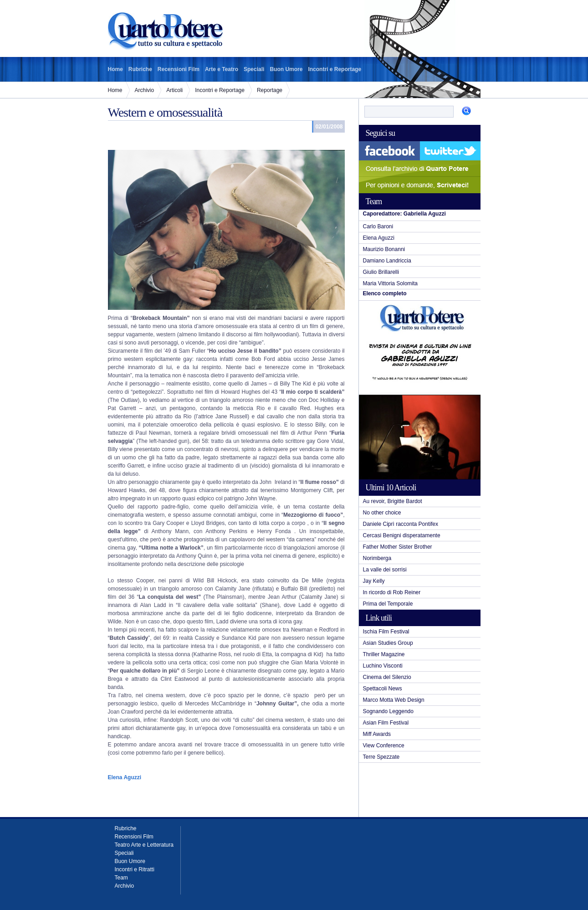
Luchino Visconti (383, 666)
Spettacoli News (383, 689)
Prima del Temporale (388, 604)
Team (121, 878)
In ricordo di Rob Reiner (392, 592)
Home (115, 69)
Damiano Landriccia (387, 261)
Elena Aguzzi (379, 238)
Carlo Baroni (378, 226)
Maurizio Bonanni (384, 249)
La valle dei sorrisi (385, 570)
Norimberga (377, 558)
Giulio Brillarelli (381, 272)
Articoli (174, 90)
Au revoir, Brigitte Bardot (393, 501)
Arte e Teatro (222, 69)
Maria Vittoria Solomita (391, 283)
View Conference (384, 745)
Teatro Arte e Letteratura (144, 845)
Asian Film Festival (386, 723)
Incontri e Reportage (335, 69)
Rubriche (140, 69)
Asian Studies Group (388, 643)
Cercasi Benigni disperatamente (402, 535)
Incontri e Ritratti (135, 869)
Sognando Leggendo (388, 711)
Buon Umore (286, 69)
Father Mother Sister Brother (398, 547)
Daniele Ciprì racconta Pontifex (401, 524)
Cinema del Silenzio (387, 677)
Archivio (145, 90)
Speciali (254, 69)
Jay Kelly (374, 581)
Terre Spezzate (381, 757)
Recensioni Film (179, 69)
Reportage (270, 90)
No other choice (382, 513)
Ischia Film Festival (386, 632)
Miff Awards (377, 734)
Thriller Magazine (384, 654)
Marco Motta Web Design (394, 700)
